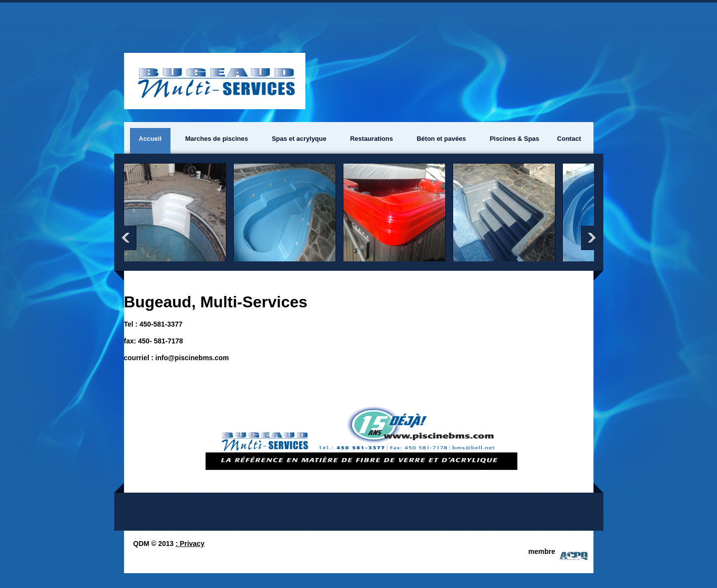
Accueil (150, 139)
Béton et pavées (441, 139)
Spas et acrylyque (299, 139)
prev (128, 238)
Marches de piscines (217, 139)
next (590, 238)
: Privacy (190, 544)
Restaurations (371, 139)
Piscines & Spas (514, 139)
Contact (569, 139)
